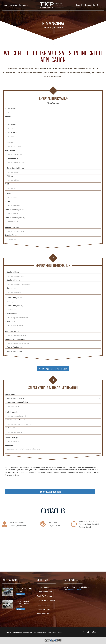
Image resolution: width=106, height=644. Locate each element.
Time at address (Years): (15, 209)
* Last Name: (10, 125)
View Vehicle (21, 594)
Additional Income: (13, 331)
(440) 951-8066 (55, 27)
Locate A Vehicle (43, 609)
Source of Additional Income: (16, 339)
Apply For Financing (45, 596)
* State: (8, 193)
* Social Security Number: (15, 168)
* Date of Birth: (11, 133)
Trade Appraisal (43, 614)
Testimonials (90, 5)
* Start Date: (10, 321)
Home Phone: (10, 150)
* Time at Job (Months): (14, 305)
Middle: (8, 117)
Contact (100, 5)
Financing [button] (24, 5)
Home (5, 5)
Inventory (13, 5)
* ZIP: (8, 201)
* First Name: (10, 109)
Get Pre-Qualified (44, 587)
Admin (60, 632)
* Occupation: (11, 288)
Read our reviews (44, 605)
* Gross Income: (11, 313)
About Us (79, 5)
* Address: (9, 176)
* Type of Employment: (14, 347)
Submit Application (50, 492)
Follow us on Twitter (75, 590)
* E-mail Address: (12, 158)
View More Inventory (45, 592)
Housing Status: (11, 235)
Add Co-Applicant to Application (53, 369)
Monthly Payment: (12, 227)
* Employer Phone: (13, 280)
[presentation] (22, 481)
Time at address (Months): (15, 217)
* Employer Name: (12, 272)
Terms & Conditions (40, 632)
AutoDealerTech (27, 632)
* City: (8, 184)
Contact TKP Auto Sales (46, 600)
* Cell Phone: (10, 142)
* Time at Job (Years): (14, 297)
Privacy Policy (52, 632)
